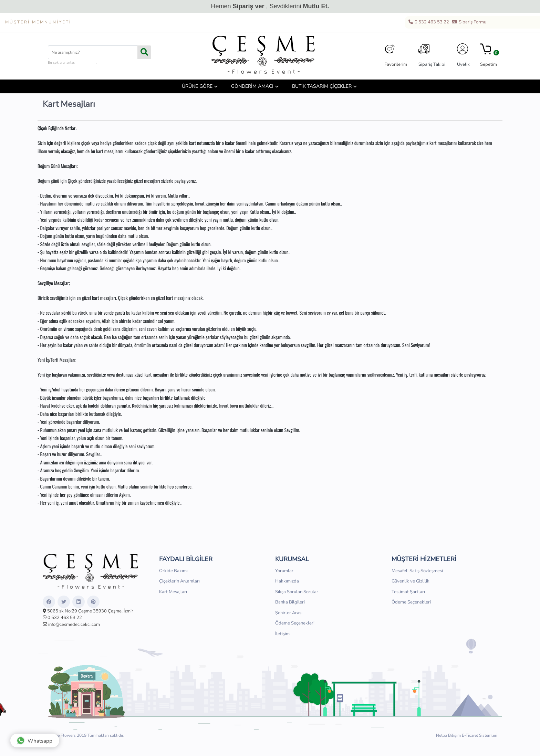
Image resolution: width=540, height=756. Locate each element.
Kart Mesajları (173, 592)
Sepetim (489, 55)
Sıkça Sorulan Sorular (297, 592)
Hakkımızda (287, 581)
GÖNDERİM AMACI (252, 86)
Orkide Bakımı (173, 571)
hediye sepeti (108, 63)
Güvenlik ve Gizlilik (411, 581)
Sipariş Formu (469, 22)
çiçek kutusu (86, 63)
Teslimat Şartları (408, 592)
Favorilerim (396, 55)
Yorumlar (284, 571)
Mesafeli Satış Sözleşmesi (417, 571)
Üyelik (463, 55)
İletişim (282, 634)
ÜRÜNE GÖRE (197, 86)
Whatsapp (34, 741)
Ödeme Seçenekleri (295, 623)
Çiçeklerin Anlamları (179, 581)
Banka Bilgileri (290, 602)
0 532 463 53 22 (428, 22)
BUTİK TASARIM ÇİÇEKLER (322, 86)
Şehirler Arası (289, 613)
